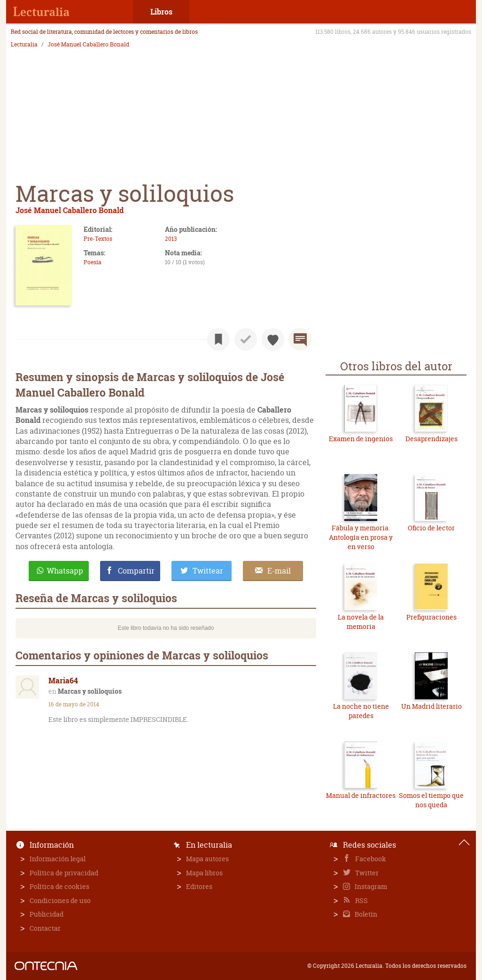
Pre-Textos (98, 239)
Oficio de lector (431, 528)
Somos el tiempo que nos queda (431, 800)
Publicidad (47, 914)
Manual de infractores (361, 795)
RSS (361, 900)
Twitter (366, 873)
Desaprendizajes (431, 439)
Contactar (45, 928)
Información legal (58, 859)
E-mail (279, 571)
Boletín (365, 914)
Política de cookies (59, 886)
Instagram (370, 886)
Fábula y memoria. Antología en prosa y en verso (361, 537)
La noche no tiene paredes (361, 711)
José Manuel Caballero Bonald (88, 45)
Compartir (136, 571)
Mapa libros (204, 873)
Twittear (208, 571)
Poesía (93, 262)
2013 (171, 239)
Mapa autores (207, 859)
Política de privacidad (64, 873)
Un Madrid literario (431, 706)
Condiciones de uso (60, 900)
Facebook (370, 859)
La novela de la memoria (361, 622)
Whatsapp (65, 571)
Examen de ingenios (361, 439)
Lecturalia (24, 45)
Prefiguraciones (431, 617)
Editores (199, 886)
